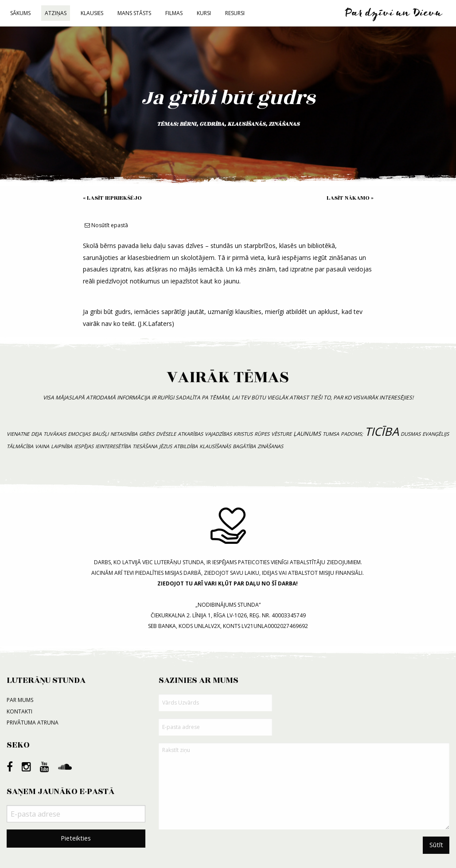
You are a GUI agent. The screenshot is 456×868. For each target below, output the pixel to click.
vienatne (18, 434)
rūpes (262, 434)
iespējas (84, 446)
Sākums (20, 13)
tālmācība (20, 446)
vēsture (281, 434)
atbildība (186, 446)
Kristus (243, 434)
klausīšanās (246, 124)
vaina (42, 446)
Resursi (235, 13)
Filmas (174, 13)
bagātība (244, 446)
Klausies (92, 13)
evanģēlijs (436, 434)
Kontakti (19, 711)
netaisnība (124, 434)
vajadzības (218, 434)
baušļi (100, 434)
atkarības (190, 434)
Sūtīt (436, 845)
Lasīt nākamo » (350, 198)
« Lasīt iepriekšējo (112, 198)
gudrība (212, 124)
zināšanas (284, 124)
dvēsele (166, 434)
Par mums (20, 700)
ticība (382, 432)
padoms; (352, 434)
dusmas (411, 434)
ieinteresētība (113, 446)
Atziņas (56, 13)
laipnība (62, 446)
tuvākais (55, 434)
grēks (147, 434)
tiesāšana (145, 446)
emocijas (79, 434)
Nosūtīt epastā (106, 225)
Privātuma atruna (33, 723)
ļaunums (307, 434)
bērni (188, 124)
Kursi (204, 13)
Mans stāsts (134, 13)
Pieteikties (76, 838)
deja (36, 434)
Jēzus (166, 446)
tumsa (331, 434)
